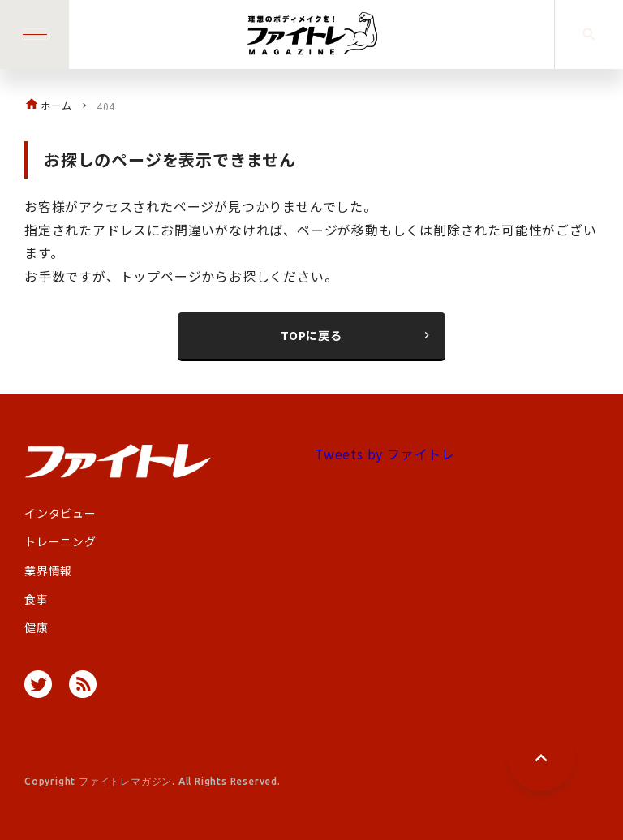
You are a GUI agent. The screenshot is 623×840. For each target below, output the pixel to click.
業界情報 (48, 571)
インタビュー (60, 513)
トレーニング (60, 541)
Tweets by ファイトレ (385, 454)
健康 (37, 627)
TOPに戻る (357, 335)
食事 (37, 599)
